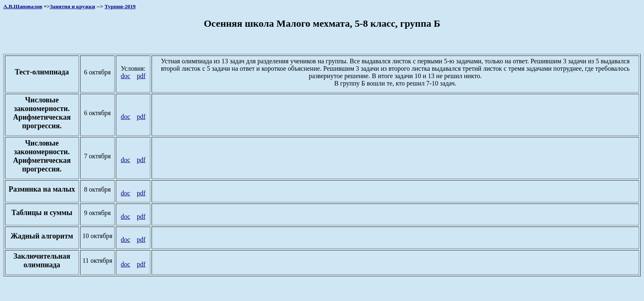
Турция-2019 (120, 6)
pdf (141, 76)
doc (125, 76)
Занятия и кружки (72, 6)
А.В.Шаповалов (23, 6)
